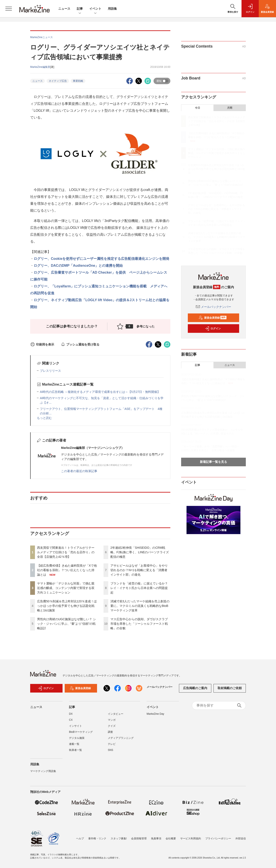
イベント (95, 9)
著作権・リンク (97, 839)
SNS (111, 750)
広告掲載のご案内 (195, 688)
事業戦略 (78, 81)
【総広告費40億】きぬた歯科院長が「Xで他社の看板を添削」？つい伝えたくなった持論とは (67, 570)
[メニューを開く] (9, 9)
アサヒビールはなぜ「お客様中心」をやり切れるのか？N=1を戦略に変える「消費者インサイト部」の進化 (139, 570)
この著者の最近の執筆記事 (79, 471)
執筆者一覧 (75, 750)
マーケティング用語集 (43, 771)
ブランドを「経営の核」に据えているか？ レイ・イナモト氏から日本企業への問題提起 (139, 588)
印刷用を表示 (42, 344)
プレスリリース (50, 371)
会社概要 (171, 839)
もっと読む (44, 418)
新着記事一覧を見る (213, 462)
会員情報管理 (139, 839)
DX (71, 714)
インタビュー (116, 714)
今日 (198, 108)
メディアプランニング (121, 738)
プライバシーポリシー (218, 839)
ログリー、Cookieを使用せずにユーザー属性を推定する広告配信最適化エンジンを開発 (101, 259)
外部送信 (241, 839)
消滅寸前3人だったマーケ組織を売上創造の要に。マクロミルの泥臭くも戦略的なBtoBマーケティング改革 (140, 606)
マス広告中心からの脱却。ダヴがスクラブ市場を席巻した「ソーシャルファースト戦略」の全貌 (139, 624)
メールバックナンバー (213, 307)
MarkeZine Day (155, 714)
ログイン (213, 329)
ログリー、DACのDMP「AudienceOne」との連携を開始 (78, 266)
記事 (80, 9)
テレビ (112, 744)
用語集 (112, 9)
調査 (110, 732)
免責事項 (156, 839)
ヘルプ (80, 839)
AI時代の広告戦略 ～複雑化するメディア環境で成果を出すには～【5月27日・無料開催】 (100, 392)
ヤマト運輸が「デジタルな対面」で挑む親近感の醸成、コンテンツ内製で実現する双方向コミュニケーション (66, 588)
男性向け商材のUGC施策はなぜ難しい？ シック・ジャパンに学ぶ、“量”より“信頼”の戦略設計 (67, 624)
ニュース (64, 9)
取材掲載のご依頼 (230, 688)
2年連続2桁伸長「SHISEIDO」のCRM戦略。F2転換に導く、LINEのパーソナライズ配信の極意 (140, 552)
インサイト (75, 726)
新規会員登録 (212, 318)
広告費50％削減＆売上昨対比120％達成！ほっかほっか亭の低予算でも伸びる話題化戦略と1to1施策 (67, 606)
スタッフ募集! (119, 839)
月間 (230, 108)
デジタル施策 (77, 738)
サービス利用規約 (191, 839)
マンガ (112, 720)
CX (71, 720)
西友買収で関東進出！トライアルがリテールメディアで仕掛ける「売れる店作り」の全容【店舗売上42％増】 (66, 552)
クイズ (112, 726)
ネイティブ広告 (58, 81)
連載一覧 (74, 744)
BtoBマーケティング (81, 732)
